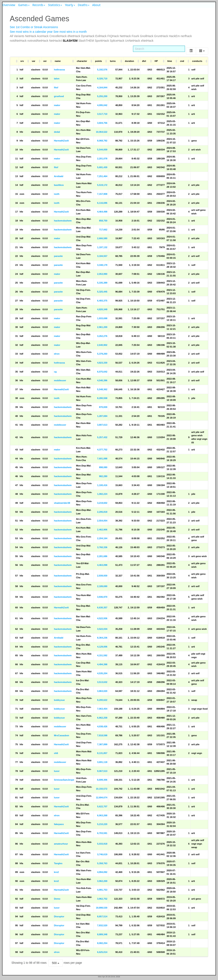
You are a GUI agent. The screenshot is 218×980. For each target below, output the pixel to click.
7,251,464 (102, 176)
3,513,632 (102, 682)
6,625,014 (102, 952)
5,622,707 (102, 806)
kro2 (56, 872)
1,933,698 (102, 318)
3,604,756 (102, 123)
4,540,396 (102, 380)
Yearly (69, 5)
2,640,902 (102, 345)
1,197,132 (102, 247)
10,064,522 (102, 132)
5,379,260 (102, 354)
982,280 (103, 476)
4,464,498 (102, 212)
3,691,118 (102, 762)
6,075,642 (102, 372)
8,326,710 (102, 79)
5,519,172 (102, 185)
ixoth (57, 194)
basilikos (59, 185)
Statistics (54, 5)
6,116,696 (102, 203)
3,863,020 (102, 691)
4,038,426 (102, 726)
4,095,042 (102, 105)
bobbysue (59, 700)
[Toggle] (191, 51)
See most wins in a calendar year (31, 32)
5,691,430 (102, 167)
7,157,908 (102, 194)
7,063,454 (102, 709)
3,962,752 (102, 899)
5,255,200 (102, 96)
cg (55, 372)
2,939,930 (102, 576)
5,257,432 (102, 437)
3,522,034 (102, 629)
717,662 (103, 230)
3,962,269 (102, 881)
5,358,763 (102, 863)
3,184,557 (102, 256)
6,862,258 (102, 718)
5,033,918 (102, 844)
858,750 (103, 221)
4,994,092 (102, 872)
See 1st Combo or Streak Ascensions (34, 27)
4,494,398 (102, 664)
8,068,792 (102, 141)
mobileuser (60, 380)
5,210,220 (102, 824)
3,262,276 (102, 336)
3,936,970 (102, 597)
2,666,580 (102, 238)
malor (57, 105)
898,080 (103, 467)
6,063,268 (102, 815)
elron (57, 354)
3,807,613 (102, 425)
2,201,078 (102, 159)
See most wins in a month (70, 32)
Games (23, 5)
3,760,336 (102, 547)
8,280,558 (102, 398)
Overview (9, 5)
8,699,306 (102, 780)
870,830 (103, 407)
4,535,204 (102, 673)
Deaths (83, 5)
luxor (57, 771)
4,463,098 (102, 565)
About (96, 5)
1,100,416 (102, 485)
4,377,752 (102, 450)
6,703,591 (102, 833)
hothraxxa (60, 70)
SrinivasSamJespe (64, 780)
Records (38, 5)
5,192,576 (102, 70)
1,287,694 (102, 416)
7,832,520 (102, 925)
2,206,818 (102, 512)
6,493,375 (102, 301)
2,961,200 (102, 327)
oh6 (56, 753)
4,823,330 (102, 363)
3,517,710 (102, 114)
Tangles (58, 863)
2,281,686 (102, 556)
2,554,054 (102, 521)
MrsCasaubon (62, 735)
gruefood (59, 96)
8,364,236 (102, 638)
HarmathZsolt (61, 141)
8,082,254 (102, 943)
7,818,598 (102, 735)
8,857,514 (102, 916)
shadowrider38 (62, 503)
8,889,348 (102, 934)
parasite (58, 256)
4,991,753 (102, 890)
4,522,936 (102, 618)
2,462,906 (102, 530)
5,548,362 (102, 389)
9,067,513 (102, 771)
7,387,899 (102, 744)
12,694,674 (102, 797)
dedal (57, 132)
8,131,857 (102, 753)
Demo (57, 899)
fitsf (56, 87)
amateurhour (61, 844)
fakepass (59, 824)
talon (57, 79)
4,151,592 (102, 655)
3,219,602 (102, 503)
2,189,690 (102, 586)
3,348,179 (102, 265)
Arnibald (59, 176)
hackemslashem (63, 221)
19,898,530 (102, 908)
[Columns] (202, 51)
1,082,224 (102, 494)
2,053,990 (102, 274)
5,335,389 (102, 283)
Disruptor (59, 916)
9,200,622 (102, 700)
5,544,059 (102, 150)
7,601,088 (102, 459)
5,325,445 (102, 292)
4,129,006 (102, 647)
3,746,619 (102, 854)
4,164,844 (102, 87)
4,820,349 (102, 309)
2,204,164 (102, 538)
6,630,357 (102, 607)
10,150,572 (102, 789)
